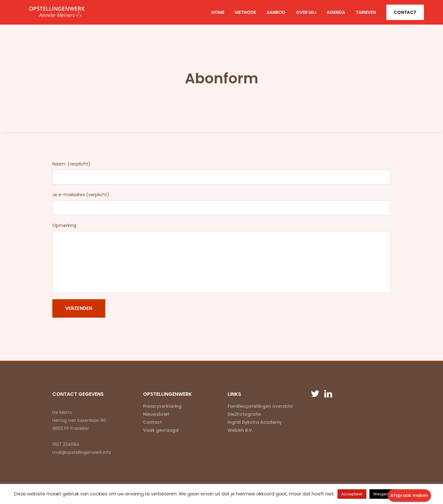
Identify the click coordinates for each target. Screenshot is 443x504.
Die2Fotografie (244, 414)
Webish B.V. (240, 430)
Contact (405, 12)
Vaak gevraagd (161, 430)
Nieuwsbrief (156, 414)
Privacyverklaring (162, 406)
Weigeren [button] (383, 494)
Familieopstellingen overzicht (260, 406)
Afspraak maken (409, 495)
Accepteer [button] (352, 494)
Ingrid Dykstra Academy (255, 422)
